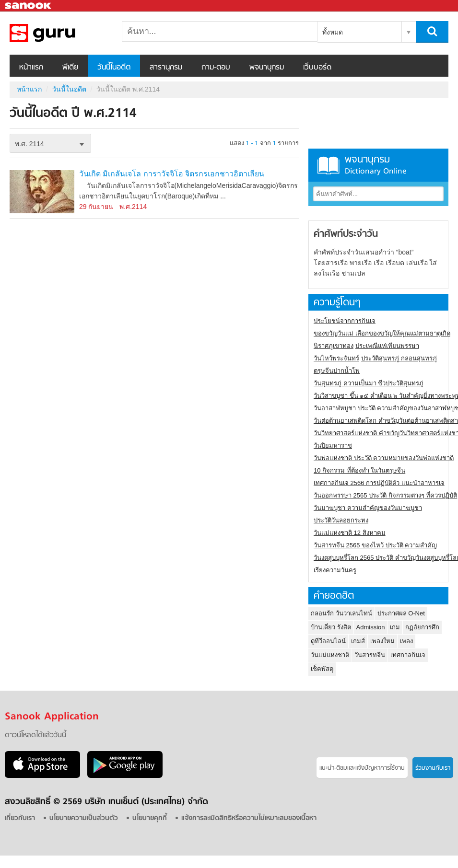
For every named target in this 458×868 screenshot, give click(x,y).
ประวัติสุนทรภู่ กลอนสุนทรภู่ (399, 358)
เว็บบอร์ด (317, 68)
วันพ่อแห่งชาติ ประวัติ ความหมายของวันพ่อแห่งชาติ (384, 458)
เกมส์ (358, 641)
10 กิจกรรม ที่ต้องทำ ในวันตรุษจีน (359, 470)
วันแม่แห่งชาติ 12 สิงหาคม (350, 533)
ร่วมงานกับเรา (433, 768)
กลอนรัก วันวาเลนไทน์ (341, 613)
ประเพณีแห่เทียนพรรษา (387, 346)
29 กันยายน (96, 207)
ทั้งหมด (333, 32)
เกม (395, 627)
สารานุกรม (166, 68)
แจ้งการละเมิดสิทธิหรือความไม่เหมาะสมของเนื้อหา (249, 818)
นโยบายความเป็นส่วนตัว (84, 818)
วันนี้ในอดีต (114, 68)
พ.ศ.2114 (133, 207)
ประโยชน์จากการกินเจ (345, 321)
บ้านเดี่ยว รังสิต (331, 627)
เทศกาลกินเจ (408, 655)
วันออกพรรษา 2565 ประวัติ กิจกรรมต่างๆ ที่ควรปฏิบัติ (385, 495)
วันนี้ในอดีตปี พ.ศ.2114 (60, 33)
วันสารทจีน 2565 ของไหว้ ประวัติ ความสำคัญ (375, 545)
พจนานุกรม (267, 68)
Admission (371, 627)
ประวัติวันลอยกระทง (341, 520)
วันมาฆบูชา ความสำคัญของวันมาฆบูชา (368, 508)
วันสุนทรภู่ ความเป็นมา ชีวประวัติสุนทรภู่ (369, 383)
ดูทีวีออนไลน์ (328, 641)
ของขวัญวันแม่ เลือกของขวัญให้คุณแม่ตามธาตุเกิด (382, 333)
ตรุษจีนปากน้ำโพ (337, 371)
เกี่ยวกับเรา (20, 818)
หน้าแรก (31, 68)
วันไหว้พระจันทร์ (336, 358)
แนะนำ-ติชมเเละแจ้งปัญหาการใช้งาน (362, 768)
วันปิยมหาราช (333, 446)
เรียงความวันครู (335, 570)
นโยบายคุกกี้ (150, 818)
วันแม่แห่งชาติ (330, 655)
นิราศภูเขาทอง (334, 346)
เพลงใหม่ (382, 641)
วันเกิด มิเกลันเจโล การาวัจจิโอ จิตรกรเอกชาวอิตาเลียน (172, 174)
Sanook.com (29, 6)
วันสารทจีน (370, 655)
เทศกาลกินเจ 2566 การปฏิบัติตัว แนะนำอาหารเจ (379, 483)
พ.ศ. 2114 (29, 144)
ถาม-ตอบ (216, 68)
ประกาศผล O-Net (401, 613)
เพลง (406, 641)
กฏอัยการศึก (422, 627)
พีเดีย (70, 68)
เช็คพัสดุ (322, 669)
